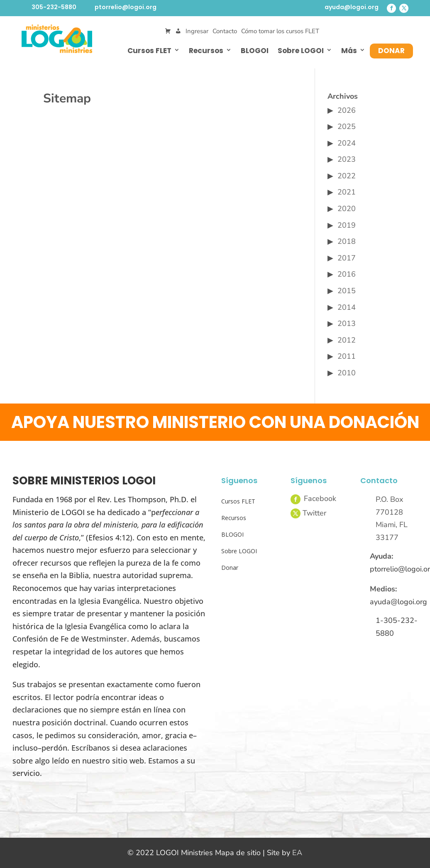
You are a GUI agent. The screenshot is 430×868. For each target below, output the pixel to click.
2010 (347, 373)
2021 (347, 192)
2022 (347, 176)
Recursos (206, 51)
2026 (347, 110)
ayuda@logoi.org (352, 7)
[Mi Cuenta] (178, 31)
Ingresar (197, 31)
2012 (347, 340)
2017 (347, 258)
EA (297, 853)
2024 (347, 143)
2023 (347, 159)
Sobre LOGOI (301, 51)
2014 (347, 307)
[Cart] (168, 31)
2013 (347, 323)
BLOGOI (255, 51)
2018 (347, 241)
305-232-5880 (54, 7)
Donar (391, 51)
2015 (347, 291)
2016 (347, 274)
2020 (347, 209)
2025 (347, 126)
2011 (347, 356)
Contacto (225, 31)
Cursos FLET (149, 51)
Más (349, 51)
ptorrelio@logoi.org (126, 7)
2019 (347, 225)
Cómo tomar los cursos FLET (280, 31)
